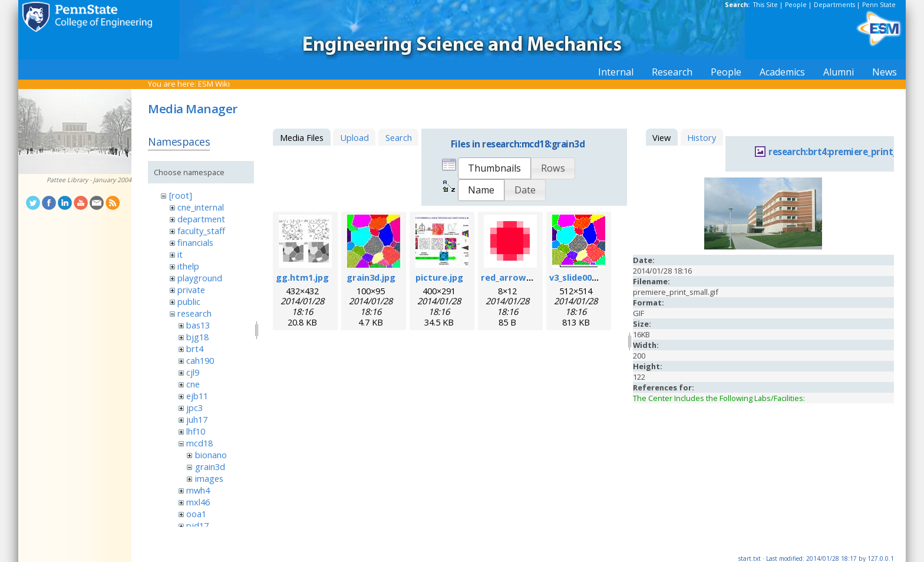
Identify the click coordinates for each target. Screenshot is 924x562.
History (702, 137)
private (191, 290)
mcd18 (199, 443)
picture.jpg (439, 277)
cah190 (200, 360)
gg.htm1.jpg (302, 277)
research (194, 313)
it (180, 254)
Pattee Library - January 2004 (89, 180)
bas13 (198, 325)
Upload (354, 137)
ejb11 (197, 396)
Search (399, 137)
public (189, 301)
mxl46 (198, 502)
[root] (181, 195)
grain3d (210, 466)
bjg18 (197, 337)
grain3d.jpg (371, 277)
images (209, 478)
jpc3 (194, 407)
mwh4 (198, 490)
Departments (834, 5)
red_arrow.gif (511, 277)
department (201, 219)
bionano (211, 455)
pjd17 (197, 525)
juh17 (197, 419)
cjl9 (193, 372)
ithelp (188, 266)
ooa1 (196, 514)
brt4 (195, 349)
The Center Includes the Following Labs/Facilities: (719, 398)
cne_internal (201, 207)
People (796, 5)
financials (195, 242)
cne (193, 384)
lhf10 (196, 431)
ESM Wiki (214, 84)
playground (200, 278)
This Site (765, 5)
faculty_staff (201, 231)
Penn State (879, 5)
